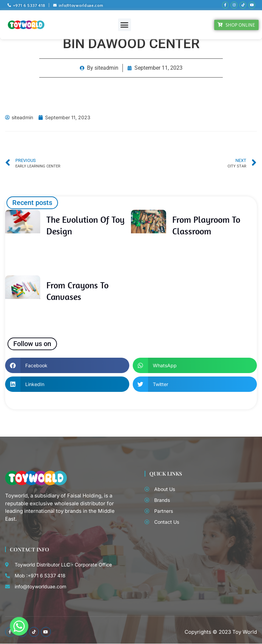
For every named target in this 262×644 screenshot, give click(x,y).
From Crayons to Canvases (77, 290)
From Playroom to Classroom (206, 225)
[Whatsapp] (19, 626)
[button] (125, 24)
